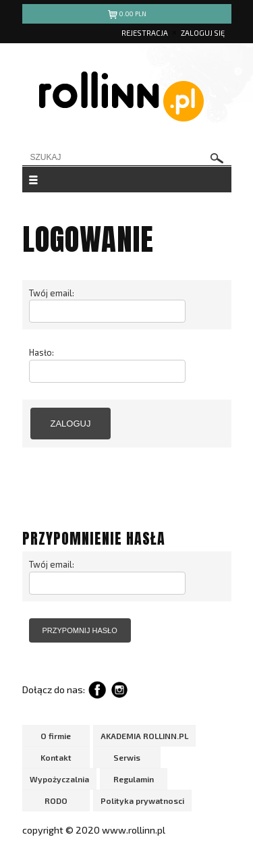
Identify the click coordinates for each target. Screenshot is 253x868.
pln (126, 16)
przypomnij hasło (80, 630)
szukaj (217, 158)
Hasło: (41, 352)
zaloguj (71, 424)
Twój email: (52, 293)
